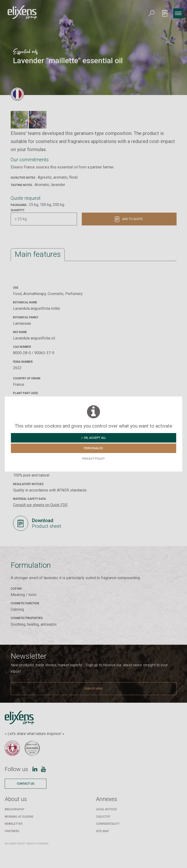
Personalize (93, 448)
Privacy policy (93, 459)
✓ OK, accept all (93, 438)
